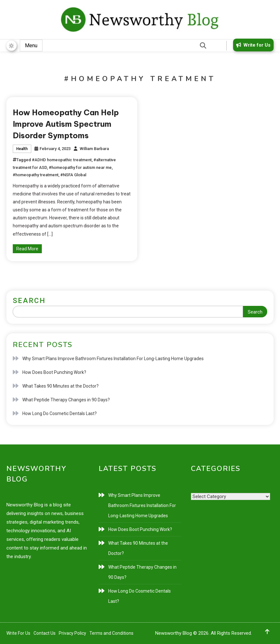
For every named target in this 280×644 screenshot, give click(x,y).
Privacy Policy (72, 633)
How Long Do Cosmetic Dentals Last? (60, 413)
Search (29, 301)
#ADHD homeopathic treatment (62, 160)
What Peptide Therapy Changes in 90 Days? (66, 400)
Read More (27, 249)
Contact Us (45, 633)
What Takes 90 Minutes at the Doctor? (61, 386)
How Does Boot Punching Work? (54, 372)
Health (22, 149)
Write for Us (252, 45)
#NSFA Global (73, 175)
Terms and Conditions (111, 633)
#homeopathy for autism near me (80, 167)
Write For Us (18, 633)
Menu (31, 45)
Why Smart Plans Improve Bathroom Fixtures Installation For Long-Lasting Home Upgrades (113, 359)
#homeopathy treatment (36, 175)
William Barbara (94, 149)
